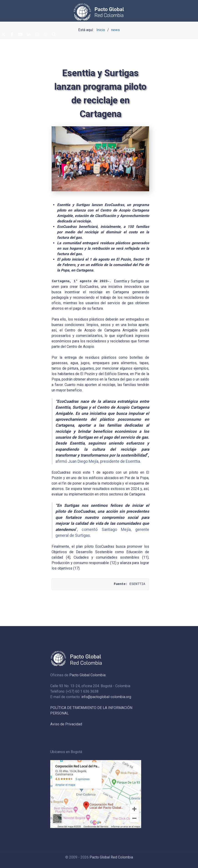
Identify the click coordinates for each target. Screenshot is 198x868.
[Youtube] (20, 35)
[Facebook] (12, 35)
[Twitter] (3, 35)
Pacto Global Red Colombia (111, 857)
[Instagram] (37, 35)
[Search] (54, 35)
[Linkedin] (29, 35)
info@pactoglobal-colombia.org (106, 697)
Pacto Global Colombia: (88, 675)
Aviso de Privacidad (66, 724)
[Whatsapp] (45, 35)
